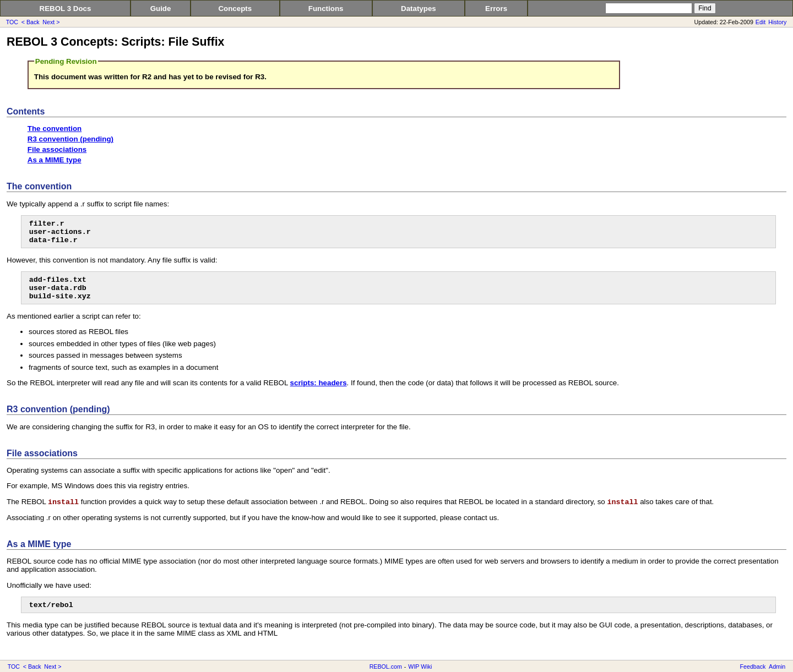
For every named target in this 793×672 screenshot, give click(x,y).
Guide (161, 9)
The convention (55, 129)
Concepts (235, 9)
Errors (496, 9)
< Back (31, 22)
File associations (57, 149)
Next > (51, 22)
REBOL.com (386, 666)
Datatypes (419, 9)
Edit (761, 22)
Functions (326, 9)
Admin (777, 666)
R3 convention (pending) (70, 139)
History (777, 22)
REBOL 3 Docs (66, 9)
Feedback (753, 666)
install (63, 502)
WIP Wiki (420, 666)
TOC (12, 22)
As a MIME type (55, 160)
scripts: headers (319, 383)
